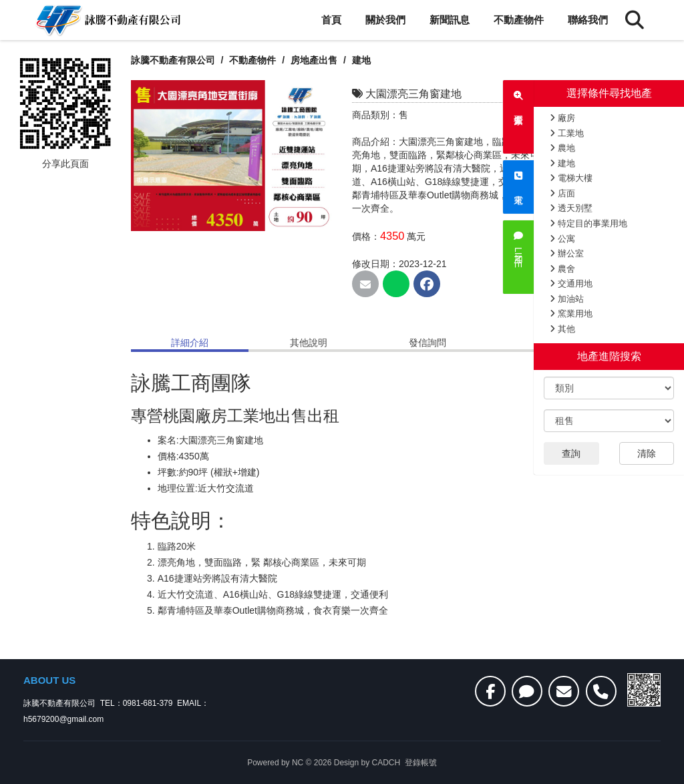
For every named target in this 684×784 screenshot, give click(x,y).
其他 (562, 329)
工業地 (567, 133)
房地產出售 (315, 60)
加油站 (567, 299)
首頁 (331, 20)
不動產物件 (519, 20)
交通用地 (571, 283)
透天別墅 (571, 208)
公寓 (562, 239)
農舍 (562, 269)
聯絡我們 (588, 20)
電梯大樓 (571, 178)
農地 (562, 148)
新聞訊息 (450, 20)
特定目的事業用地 (588, 223)
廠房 (562, 118)
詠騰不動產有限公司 (173, 60)
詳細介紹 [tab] (190, 343)
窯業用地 (571, 314)
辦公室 (567, 253)
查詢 (571, 453)
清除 (647, 453)
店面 (562, 193)
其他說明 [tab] (309, 343)
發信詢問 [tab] (427, 343)
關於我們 (385, 20)
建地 (562, 163)
